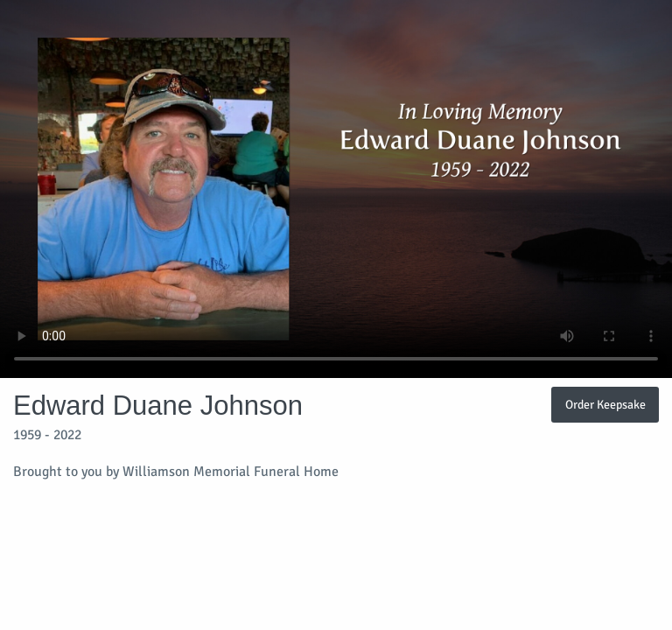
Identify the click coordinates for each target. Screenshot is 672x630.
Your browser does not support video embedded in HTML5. (336, 189)
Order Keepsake (605, 404)
